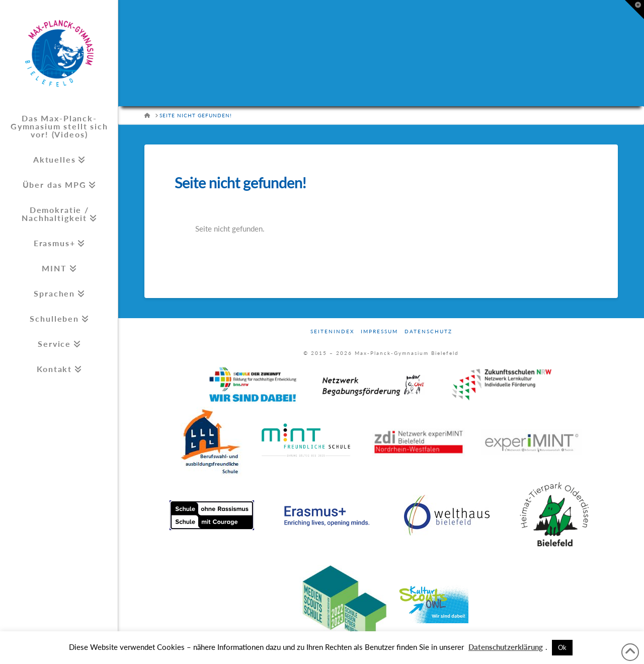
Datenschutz (428, 331)
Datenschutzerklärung (506, 647)
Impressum (379, 331)
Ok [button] (562, 647)
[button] (634, 10)
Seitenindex (332, 331)
